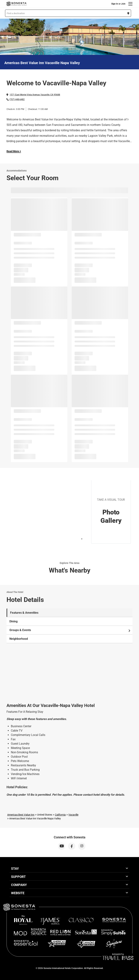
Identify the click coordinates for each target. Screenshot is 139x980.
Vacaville (73, 815)
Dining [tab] (13, 621)
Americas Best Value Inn (21, 815)
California (60, 815)
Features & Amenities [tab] (24, 613)
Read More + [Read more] (14, 151)
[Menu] (130, 4)
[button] (68, 13)
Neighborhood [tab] (19, 639)
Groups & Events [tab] (70, 630)
